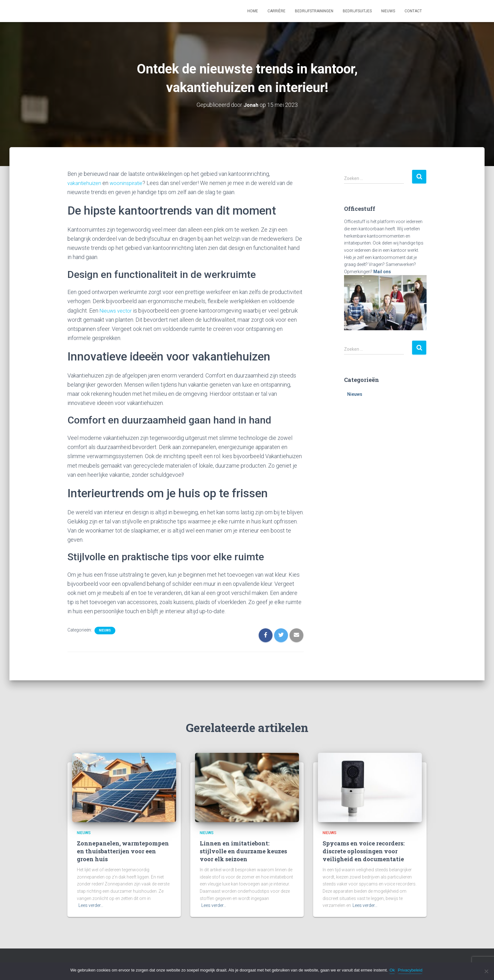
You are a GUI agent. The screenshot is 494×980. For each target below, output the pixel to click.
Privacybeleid (412, 970)
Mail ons (382, 272)
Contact (413, 11)
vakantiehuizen (85, 183)
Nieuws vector (118, 310)
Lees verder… (91, 905)
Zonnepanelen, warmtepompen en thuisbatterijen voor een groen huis (123, 851)
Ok (394, 970)
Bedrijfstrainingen (314, 11)
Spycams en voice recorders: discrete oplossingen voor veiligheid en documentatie (364, 851)
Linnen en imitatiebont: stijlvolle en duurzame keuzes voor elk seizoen (243, 851)
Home (253, 11)
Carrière (276, 11)
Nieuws (388, 11)
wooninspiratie (130, 183)
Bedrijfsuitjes (357, 11)
